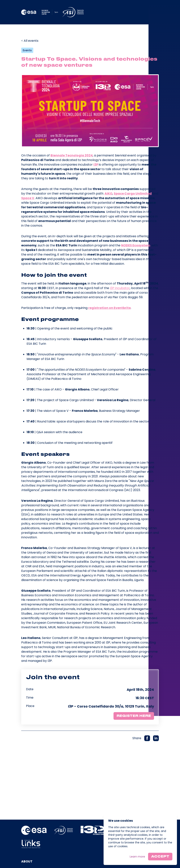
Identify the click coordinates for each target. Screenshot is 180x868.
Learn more (137, 857)
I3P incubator (120, 288)
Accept (160, 857)
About (27, 861)
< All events (30, 41)
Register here (134, 716)
